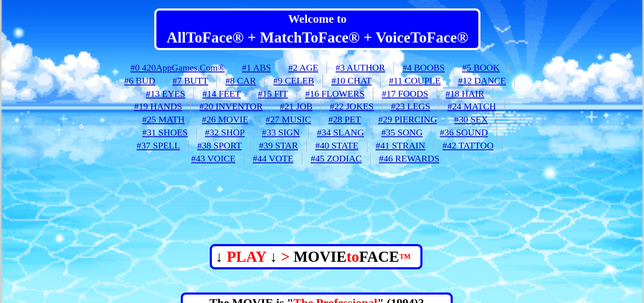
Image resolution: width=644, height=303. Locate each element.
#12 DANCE (482, 81)
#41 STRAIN (401, 145)
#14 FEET (221, 94)
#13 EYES (166, 94)
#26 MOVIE (225, 119)
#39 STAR (278, 145)
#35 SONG (402, 132)
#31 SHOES (165, 132)
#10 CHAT (351, 81)
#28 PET (345, 119)
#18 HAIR (465, 94)
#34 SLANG (340, 132)
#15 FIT (273, 94)
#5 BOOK (481, 68)
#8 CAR (241, 81)
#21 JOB (296, 106)
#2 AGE (304, 68)
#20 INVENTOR (231, 106)
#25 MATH (163, 119)
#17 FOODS (405, 94)
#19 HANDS (158, 106)
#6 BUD (140, 81)
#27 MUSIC (288, 119)
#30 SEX (471, 119)
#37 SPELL (158, 145)
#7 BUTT (190, 81)
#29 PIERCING (408, 119)
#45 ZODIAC (336, 158)
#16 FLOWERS (335, 94)
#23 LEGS (411, 106)
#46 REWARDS (409, 158)
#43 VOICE (213, 158)
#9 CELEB (294, 81)
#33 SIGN (281, 132)
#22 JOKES (352, 106)
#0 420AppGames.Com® (177, 68)
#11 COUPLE (415, 81)
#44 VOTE (273, 158)
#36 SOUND (464, 132)
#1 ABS (257, 68)
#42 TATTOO (468, 145)
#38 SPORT (219, 145)
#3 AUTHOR (360, 68)
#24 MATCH (472, 106)
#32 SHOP (225, 132)
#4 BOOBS (424, 68)
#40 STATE (337, 145)
